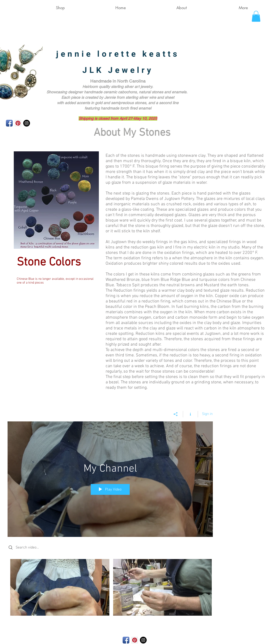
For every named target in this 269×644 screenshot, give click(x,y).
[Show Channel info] (191, 414)
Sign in (207, 414)
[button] (256, 16)
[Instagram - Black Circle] (27, 123)
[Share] (176, 414)
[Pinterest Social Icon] (18, 123)
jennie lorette (99, 54)
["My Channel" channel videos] (110, 589)
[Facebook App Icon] (9, 123)
